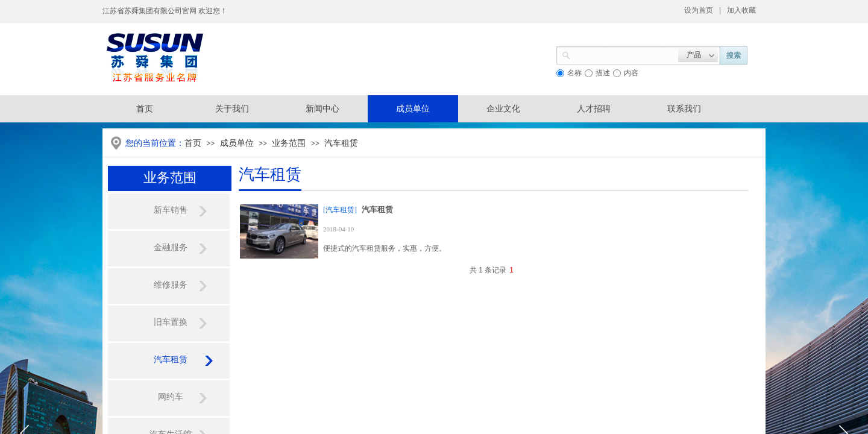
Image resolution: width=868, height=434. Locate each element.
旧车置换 (171, 322)
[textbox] (624, 54)
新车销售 (171, 210)
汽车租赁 (341, 143)
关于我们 (232, 109)
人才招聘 (594, 109)
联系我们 (684, 109)
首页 (193, 143)
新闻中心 (322, 109)
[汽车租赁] (340, 210)
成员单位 (413, 109)
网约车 (171, 397)
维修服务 (171, 285)
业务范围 (289, 143)
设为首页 (699, 10)
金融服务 (171, 247)
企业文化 (503, 109)
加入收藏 (741, 10)
